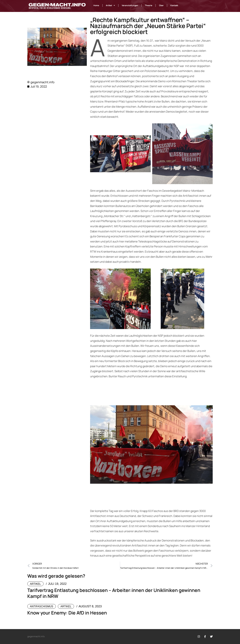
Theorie (149, 5)
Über (161, 5)
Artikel (110, 5)
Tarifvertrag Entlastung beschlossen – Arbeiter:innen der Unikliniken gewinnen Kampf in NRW (114, 593)
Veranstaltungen (130, 5)
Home (96, 5)
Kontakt (174, 5)
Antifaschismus (42, 606)
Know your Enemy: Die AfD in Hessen (67, 613)
